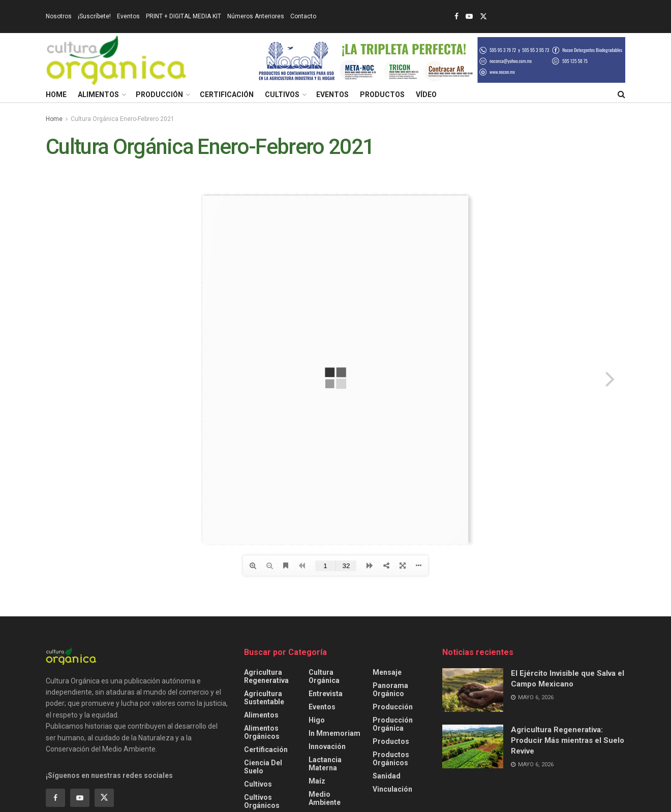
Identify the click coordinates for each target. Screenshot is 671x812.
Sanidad (387, 776)
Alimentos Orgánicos (262, 732)
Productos (382, 95)
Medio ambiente (325, 798)
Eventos (128, 16)
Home (56, 95)
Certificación (227, 95)
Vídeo (426, 95)
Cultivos (282, 95)
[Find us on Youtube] (80, 798)
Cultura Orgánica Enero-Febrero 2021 (123, 119)
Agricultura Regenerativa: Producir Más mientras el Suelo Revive (568, 740)
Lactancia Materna (325, 764)
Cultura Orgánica (324, 676)
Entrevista (326, 694)
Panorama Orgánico (390, 690)
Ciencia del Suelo (263, 767)
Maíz (317, 781)
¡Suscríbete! (94, 16)
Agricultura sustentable (264, 698)
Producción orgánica (393, 724)
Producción (159, 95)
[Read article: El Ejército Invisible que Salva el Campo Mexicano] (473, 690)
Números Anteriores (256, 16)
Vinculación (392, 789)
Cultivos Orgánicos (262, 801)
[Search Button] (621, 95)
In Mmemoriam (334, 733)
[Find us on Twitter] (104, 798)
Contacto (303, 16)
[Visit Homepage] (116, 60)
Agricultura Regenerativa (266, 676)
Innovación (327, 746)
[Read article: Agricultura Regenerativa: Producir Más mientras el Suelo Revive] (473, 746)
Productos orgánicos (391, 759)
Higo (317, 720)
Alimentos (98, 95)
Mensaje (387, 672)
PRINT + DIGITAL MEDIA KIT (184, 16)
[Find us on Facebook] (55, 798)
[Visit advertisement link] (440, 60)
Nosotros (59, 16)
